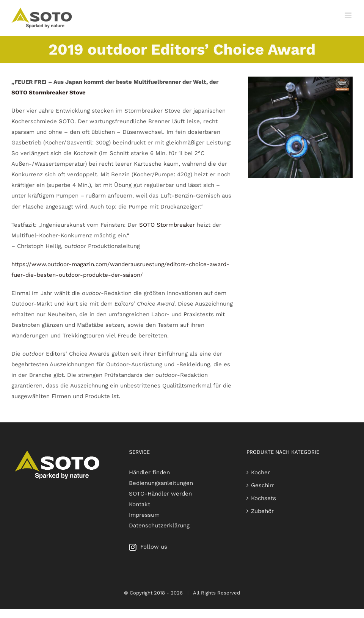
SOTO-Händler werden (160, 494)
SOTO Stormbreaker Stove (49, 93)
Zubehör (262, 511)
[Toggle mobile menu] (349, 15)
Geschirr (263, 485)
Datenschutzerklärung (159, 525)
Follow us (148, 547)
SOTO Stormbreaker (167, 225)
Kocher (260, 472)
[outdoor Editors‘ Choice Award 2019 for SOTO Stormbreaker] (300, 79)
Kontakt (140, 504)
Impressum (144, 515)
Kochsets (264, 498)
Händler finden (149, 472)
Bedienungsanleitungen (161, 483)
